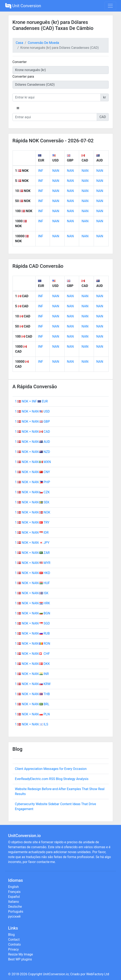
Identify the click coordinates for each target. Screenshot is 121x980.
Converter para (23, 77)
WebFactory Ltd (98, 974)
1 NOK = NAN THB (32, 694)
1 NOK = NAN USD (32, 411)
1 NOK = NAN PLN (32, 714)
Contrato (15, 944)
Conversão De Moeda (43, 43)
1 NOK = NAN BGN (33, 613)
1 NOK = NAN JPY (32, 543)
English (14, 887)
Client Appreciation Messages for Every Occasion (51, 769)
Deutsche (15, 907)
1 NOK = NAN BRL (32, 704)
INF (41, 171)
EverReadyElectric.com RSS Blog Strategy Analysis (52, 779)
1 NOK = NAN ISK (32, 593)
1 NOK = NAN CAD (33, 432)
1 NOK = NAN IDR (32, 533)
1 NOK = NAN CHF (32, 654)
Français (14, 892)
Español (14, 897)
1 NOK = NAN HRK (33, 603)
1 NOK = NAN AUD (33, 442)
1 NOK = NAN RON (33, 644)
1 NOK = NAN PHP (33, 482)
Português (16, 912)
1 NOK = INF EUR (31, 401)
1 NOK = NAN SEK (32, 502)
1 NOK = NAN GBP (32, 422)
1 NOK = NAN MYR (33, 563)
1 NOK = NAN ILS (32, 724)
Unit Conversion (23, 6)
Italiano (14, 902)
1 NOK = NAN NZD (33, 452)
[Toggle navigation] (110, 6)
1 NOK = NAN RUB (32, 633)
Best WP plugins (20, 959)
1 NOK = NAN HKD (33, 573)
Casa (20, 43)
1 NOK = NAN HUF (32, 583)
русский (14, 916)
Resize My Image (21, 954)
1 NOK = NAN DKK (32, 664)
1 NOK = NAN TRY (32, 522)
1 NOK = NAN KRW (33, 684)
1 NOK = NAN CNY (33, 472)
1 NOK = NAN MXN (33, 462)
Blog (12, 935)
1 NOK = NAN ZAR (32, 553)
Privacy (14, 949)
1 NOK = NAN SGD (32, 623)
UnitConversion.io (56, 974)
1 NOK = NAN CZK (32, 492)
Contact (14, 940)
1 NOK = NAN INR (32, 674)
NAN (56, 171)
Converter (20, 62)
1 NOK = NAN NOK (33, 512)
